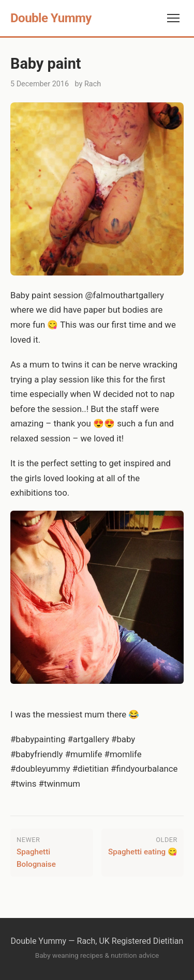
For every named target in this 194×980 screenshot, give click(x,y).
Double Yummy (51, 18)
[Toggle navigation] (173, 18)
